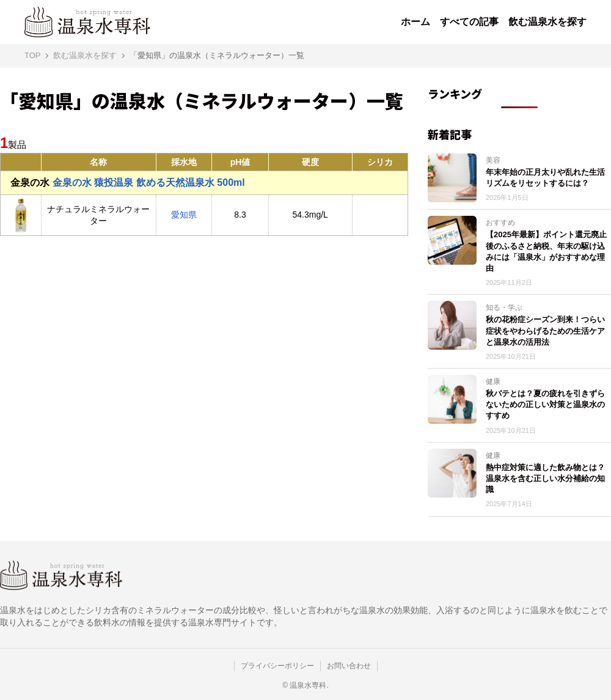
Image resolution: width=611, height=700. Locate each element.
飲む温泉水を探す (547, 22)
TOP (33, 55)
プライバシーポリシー (277, 666)
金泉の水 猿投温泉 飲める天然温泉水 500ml (128, 182)
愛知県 (184, 215)
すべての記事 (469, 22)
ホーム (415, 22)
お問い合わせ (349, 666)
